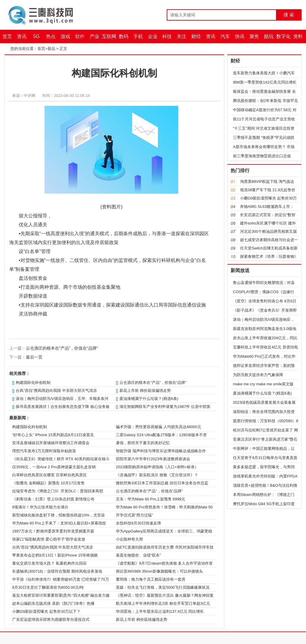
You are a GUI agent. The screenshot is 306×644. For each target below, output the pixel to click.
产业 (94, 36)
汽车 (225, 36)
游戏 (65, 36)
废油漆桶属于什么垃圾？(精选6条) (149, 399)
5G (36, 36)
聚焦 (254, 36)
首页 (7, 36)
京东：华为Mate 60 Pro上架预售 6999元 (150, 499)
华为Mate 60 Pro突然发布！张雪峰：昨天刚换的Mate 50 (164, 507)
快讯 (240, 36)
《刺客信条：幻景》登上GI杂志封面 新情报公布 (53, 499)
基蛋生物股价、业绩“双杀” (138, 555)
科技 (167, 36)
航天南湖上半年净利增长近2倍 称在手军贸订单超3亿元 (163, 603)
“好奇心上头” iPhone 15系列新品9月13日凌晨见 (53, 435)
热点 (51, 36)
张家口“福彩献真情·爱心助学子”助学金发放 (49, 539)
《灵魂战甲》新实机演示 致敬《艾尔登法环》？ (157, 475)
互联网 (109, 36)
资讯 (22, 36)
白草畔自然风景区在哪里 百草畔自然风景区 (49, 475)
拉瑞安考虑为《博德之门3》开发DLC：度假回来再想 (58, 491)
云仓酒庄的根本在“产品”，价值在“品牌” (62, 348)
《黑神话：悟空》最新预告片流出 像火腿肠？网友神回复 (165, 595)
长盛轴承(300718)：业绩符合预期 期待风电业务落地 (57, 571)
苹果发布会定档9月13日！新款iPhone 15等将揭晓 (55, 555)
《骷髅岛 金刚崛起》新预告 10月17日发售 (48, 483)
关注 (182, 36)
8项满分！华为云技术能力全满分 (40, 507)
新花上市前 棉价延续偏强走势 (145, 391)
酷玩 (269, 36)
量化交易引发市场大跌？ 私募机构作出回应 (49, 563)
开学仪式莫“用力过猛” (135, 515)
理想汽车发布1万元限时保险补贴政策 (44, 451)
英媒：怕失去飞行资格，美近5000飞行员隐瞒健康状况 (163, 587)
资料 (298, 36)
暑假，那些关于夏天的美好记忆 (143, 443)
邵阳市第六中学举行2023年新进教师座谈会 (153, 459)
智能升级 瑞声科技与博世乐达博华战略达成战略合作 (161, 451)
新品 (51, 49)
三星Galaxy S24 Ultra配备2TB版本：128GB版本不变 (161, 435)
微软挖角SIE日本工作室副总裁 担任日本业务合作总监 (162, 483)
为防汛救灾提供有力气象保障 (258, 375)
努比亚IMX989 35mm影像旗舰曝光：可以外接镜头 (159, 571)
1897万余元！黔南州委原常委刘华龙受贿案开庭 (53, 531)
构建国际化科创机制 (33, 383)
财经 (196, 36)
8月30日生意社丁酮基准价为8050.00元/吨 (48, 587)
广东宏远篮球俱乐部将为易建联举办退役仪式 (51, 619)
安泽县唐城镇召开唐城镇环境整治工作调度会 (51, 443)
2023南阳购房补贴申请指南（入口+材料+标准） (157, 467)
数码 (124, 36)
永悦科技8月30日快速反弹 (138, 523)
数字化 (283, 36)
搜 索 (289, 15)
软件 (80, 36)
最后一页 (34, 357)
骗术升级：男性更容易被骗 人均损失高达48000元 (158, 427)
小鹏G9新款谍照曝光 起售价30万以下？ (46, 611)
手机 (138, 36)
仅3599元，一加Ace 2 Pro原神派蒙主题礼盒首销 (54, 467)
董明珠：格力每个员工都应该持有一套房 (151, 579)
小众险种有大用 (129, 539)
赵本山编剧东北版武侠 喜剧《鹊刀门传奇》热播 (53, 603)
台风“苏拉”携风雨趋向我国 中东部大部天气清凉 (56, 391)
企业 (153, 36)
